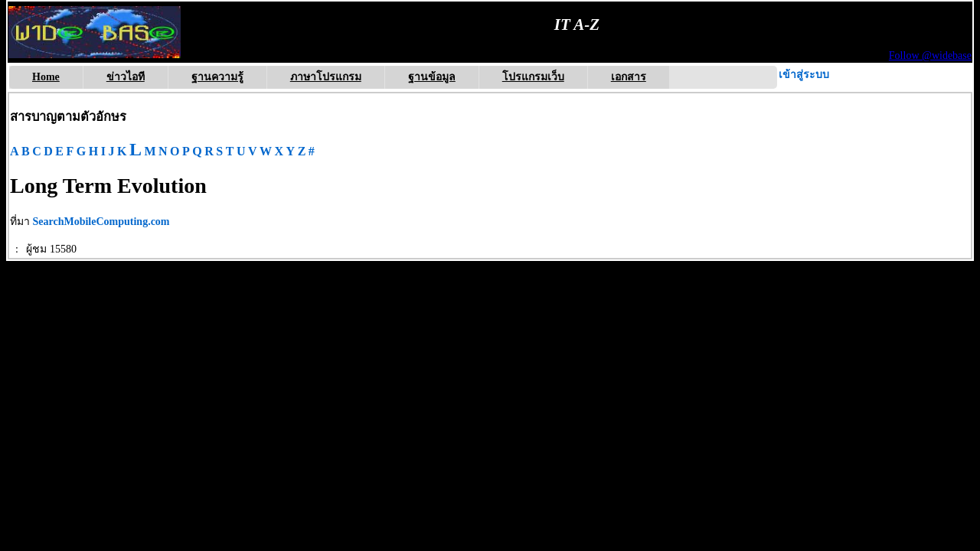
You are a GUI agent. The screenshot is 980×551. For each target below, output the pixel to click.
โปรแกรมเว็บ (533, 77)
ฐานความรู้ (217, 77)
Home (46, 77)
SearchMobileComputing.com (101, 222)
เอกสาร (629, 77)
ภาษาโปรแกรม (326, 77)
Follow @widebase (930, 55)
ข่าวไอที (126, 77)
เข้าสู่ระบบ (804, 75)
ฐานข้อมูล (432, 77)
